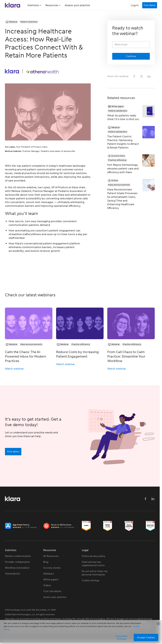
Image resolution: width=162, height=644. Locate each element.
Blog (46, 562)
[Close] (158, 624)
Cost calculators (52, 591)
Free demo (13, 452)
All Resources (51, 556)
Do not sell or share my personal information (95, 573)
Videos (47, 585)
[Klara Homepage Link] (13, 5)
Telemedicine (12, 574)
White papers (51, 580)
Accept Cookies (146, 638)
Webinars (49, 574)
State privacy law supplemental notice (93, 564)
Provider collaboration (17, 562)
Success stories (52, 568)
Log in (135, 5)
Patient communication (18, 556)
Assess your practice (77, 5)
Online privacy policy (94, 556)
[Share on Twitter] (142, 76)
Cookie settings (91, 580)
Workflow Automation (17, 568)
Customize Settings (122, 638)
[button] (36, 5)
